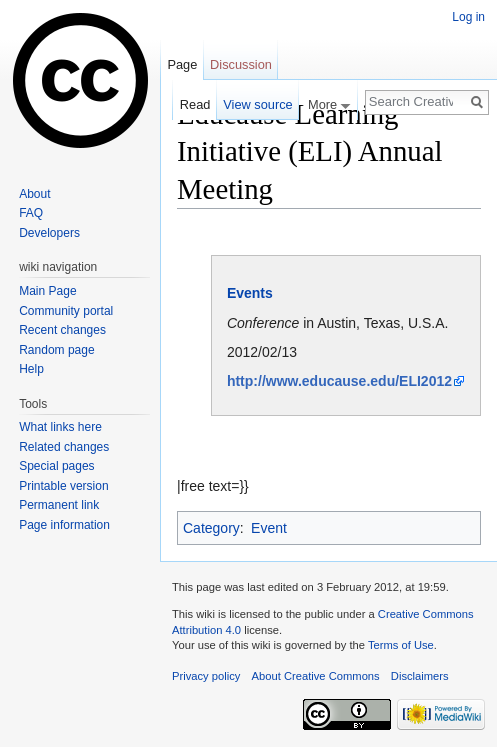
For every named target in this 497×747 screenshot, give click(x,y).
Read (195, 104)
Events (250, 293)
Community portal (66, 311)
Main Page (47, 291)
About (34, 194)
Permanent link (59, 505)
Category (211, 528)
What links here (60, 427)
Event (269, 528)
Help (31, 369)
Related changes (64, 447)
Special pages (56, 466)
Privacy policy (206, 676)
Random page (56, 350)
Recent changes (62, 330)
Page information (64, 525)
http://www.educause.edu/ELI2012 (339, 381)
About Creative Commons (316, 676)
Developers (49, 233)
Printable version (63, 486)
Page (182, 64)
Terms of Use (401, 645)
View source (257, 104)
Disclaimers (420, 676)
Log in (468, 17)
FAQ (31, 213)
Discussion (241, 64)
